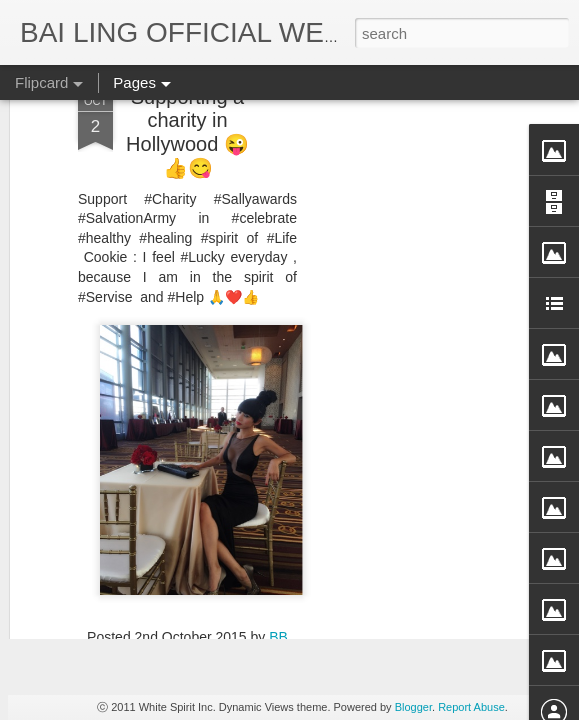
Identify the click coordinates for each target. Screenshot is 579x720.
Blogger (413, 707)
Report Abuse (471, 707)
